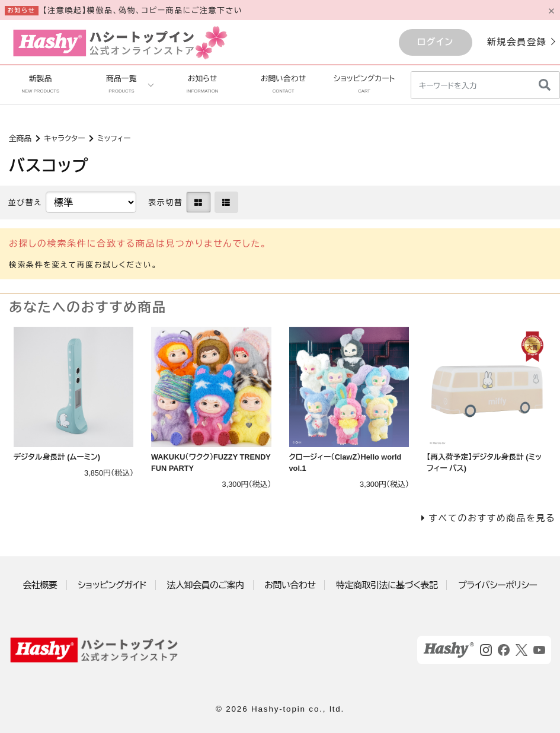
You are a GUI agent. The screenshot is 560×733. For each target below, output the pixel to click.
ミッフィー (114, 138)
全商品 (20, 138)
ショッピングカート (364, 84)
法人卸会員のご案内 (206, 585)
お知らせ (203, 84)
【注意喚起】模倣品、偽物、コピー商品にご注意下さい (143, 10)
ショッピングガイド (112, 585)
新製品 (40, 84)
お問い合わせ (283, 84)
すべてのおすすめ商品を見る (492, 518)
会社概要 (40, 585)
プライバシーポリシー (497, 585)
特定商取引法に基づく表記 (387, 585)
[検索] (545, 85)
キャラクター (65, 138)
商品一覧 (121, 84)
